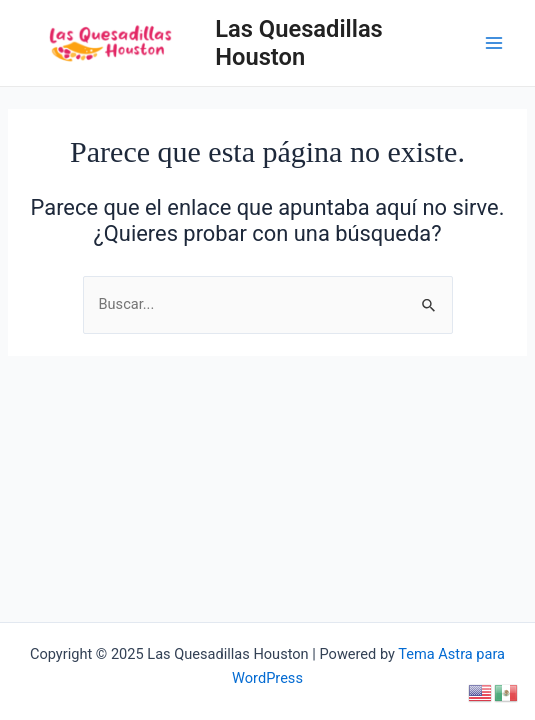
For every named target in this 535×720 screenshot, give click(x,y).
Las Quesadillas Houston (299, 43)
